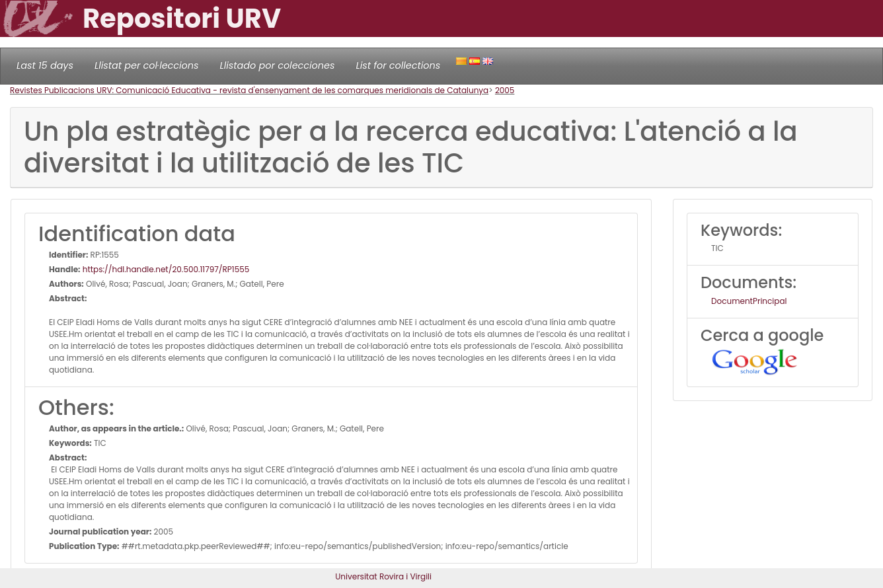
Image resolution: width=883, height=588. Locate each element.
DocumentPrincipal (749, 301)
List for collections (398, 65)
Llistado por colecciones (278, 65)
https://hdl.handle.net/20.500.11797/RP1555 (165, 269)
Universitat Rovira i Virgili (383, 576)
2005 (505, 90)
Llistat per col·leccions (147, 65)
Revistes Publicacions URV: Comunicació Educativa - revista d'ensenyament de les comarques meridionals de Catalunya (249, 90)
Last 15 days (45, 65)
